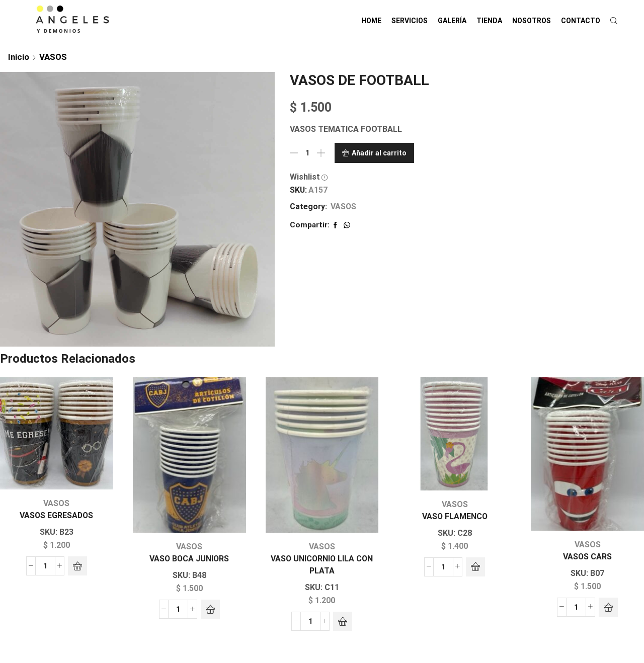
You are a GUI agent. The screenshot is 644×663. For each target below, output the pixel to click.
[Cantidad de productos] (307, 153)
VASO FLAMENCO (455, 516)
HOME (371, 21)
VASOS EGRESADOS (56, 515)
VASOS (53, 57)
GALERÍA (452, 21)
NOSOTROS (532, 21)
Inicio (19, 57)
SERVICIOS (410, 21)
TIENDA (489, 21)
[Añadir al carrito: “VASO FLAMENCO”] (475, 567)
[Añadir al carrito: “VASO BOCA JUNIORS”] (210, 609)
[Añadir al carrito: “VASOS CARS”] (608, 607)
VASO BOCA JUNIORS (189, 559)
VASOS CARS (587, 557)
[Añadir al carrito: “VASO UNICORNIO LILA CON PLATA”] (343, 621)
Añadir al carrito (379, 153)
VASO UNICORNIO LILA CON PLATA (322, 565)
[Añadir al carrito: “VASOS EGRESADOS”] (77, 566)
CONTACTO (581, 21)
